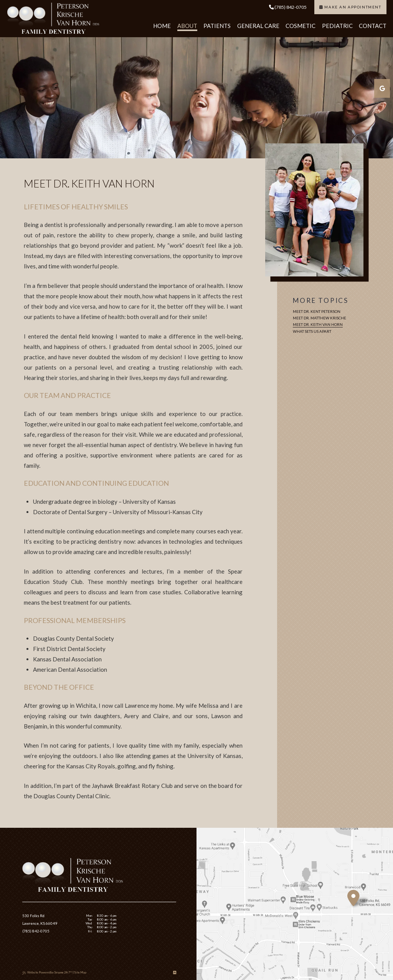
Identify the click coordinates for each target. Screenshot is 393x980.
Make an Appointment (350, 7)
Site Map (80, 972)
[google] (382, 88)
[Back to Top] (175, 973)
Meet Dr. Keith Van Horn (318, 324)
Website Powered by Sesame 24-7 (47, 973)
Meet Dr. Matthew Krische (320, 318)
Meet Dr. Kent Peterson (317, 311)
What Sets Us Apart (312, 331)
